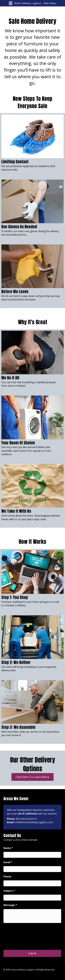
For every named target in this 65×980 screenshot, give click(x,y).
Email (8, 862)
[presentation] (30, 937)
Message (10, 905)
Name (8, 848)
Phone (7, 877)
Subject (9, 891)
